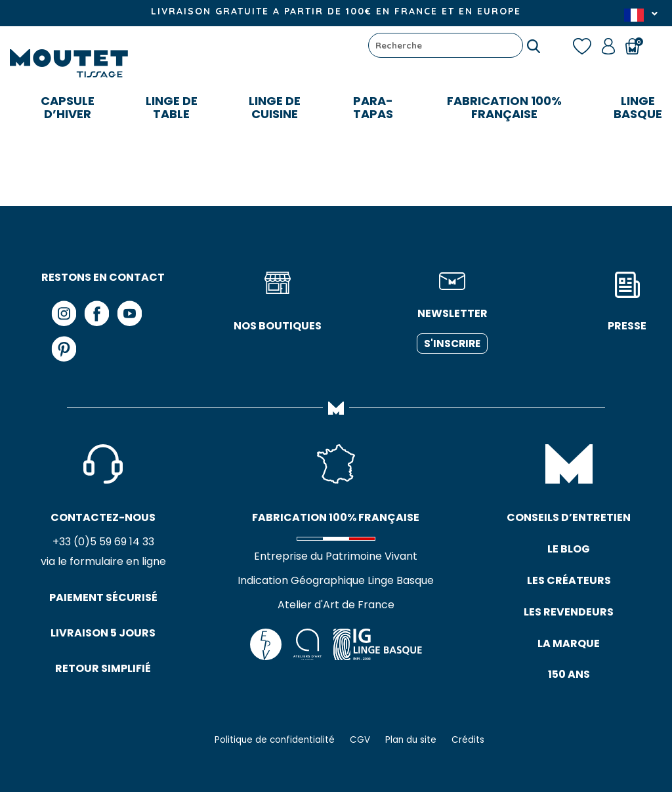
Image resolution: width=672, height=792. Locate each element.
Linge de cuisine (275, 107)
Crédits (468, 740)
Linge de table (172, 107)
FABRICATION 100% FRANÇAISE (504, 107)
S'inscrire (452, 344)
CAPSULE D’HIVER (68, 107)
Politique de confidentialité (275, 740)
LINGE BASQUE (638, 107)
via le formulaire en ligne (103, 561)
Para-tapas (373, 107)
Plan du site (411, 740)
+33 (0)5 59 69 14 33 (103, 542)
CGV (360, 740)
